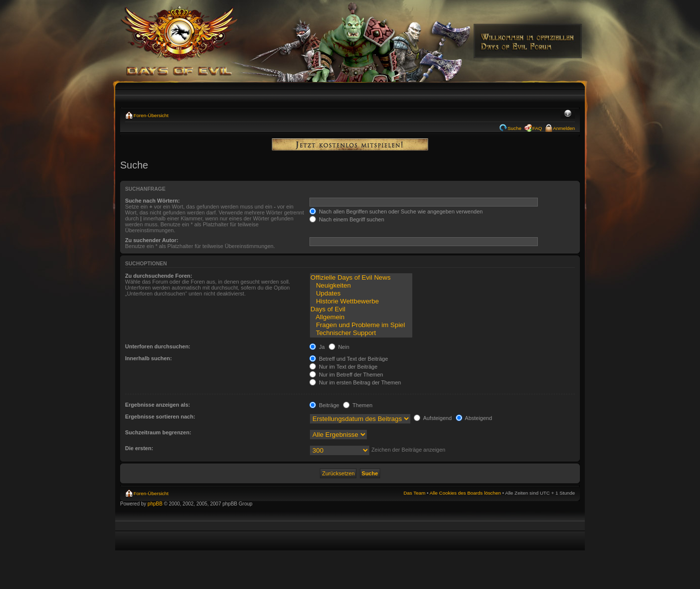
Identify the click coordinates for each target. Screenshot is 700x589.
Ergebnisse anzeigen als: (157, 405)
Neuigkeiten (361, 286)
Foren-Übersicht (151, 115)
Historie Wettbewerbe (361, 301)
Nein (339, 347)
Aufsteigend (433, 418)
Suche (515, 128)
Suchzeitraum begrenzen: (158, 432)
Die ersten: (139, 448)
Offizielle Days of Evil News (361, 278)
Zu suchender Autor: (152, 240)
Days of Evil (361, 309)
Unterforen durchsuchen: (158, 346)
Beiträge (324, 405)
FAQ (537, 128)
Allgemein (361, 317)
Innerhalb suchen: (149, 358)
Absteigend (474, 418)
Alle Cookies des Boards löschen (465, 493)
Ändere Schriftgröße (568, 114)
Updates (361, 294)
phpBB (155, 504)
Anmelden (564, 128)
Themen (358, 405)
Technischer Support (361, 333)
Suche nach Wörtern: (153, 201)
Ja (317, 347)
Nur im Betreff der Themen (346, 375)
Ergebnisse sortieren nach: (160, 417)
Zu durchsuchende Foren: (159, 276)
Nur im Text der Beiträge (343, 367)
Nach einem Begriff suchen (347, 219)
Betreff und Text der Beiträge (349, 359)
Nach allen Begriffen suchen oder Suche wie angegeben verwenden (396, 211)
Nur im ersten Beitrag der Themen (355, 382)
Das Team (414, 493)
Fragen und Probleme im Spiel (361, 325)
